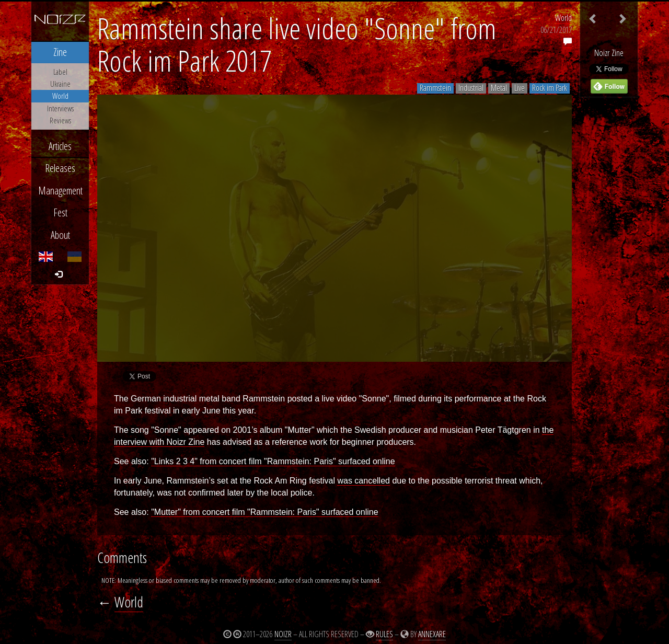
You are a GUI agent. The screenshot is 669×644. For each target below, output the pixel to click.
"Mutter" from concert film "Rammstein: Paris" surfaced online (264, 512)
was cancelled (364, 481)
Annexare (432, 634)
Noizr (283, 634)
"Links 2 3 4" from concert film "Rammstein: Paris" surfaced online (273, 461)
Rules (384, 634)
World (563, 18)
